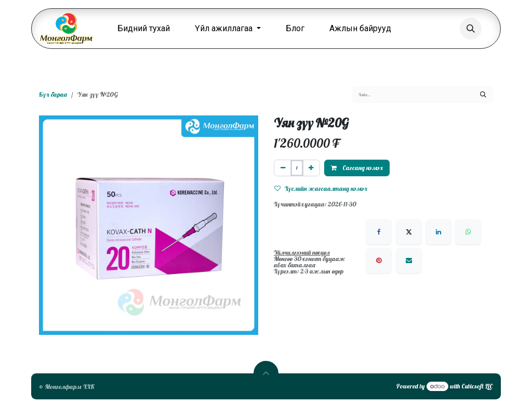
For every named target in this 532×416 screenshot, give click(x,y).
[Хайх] (483, 95)
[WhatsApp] (468, 232)
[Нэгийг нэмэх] (311, 168)
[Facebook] (379, 232)
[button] (471, 29)
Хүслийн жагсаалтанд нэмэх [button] (321, 188)
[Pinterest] (379, 261)
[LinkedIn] (438, 232)
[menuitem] (144, 29)
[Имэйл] (409, 261)
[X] (409, 232)
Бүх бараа (53, 94)
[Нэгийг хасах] (283, 168)
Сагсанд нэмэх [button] (357, 168)
